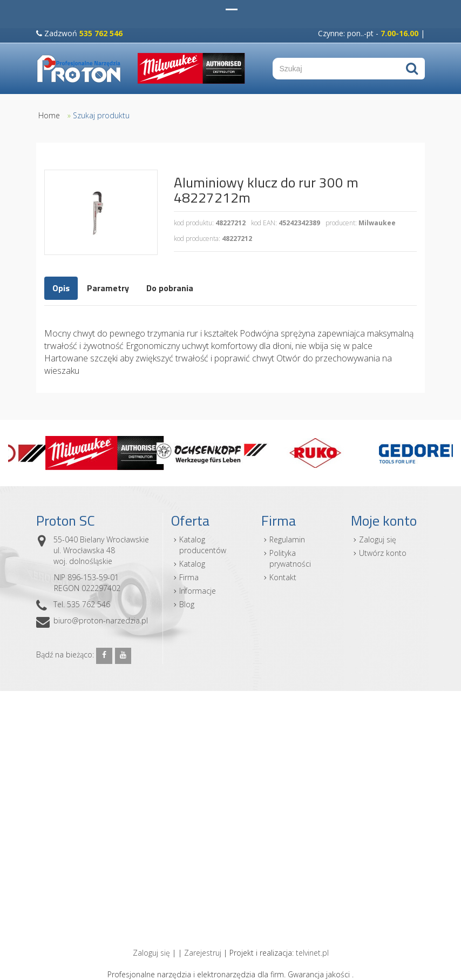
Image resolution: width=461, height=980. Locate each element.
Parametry (108, 288)
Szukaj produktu (101, 115)
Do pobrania (170, 288)
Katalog (192, 564)
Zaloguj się (378, 539)
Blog (187, 604)
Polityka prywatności (290, 558)
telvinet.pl (312, 953)
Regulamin (287, 539)
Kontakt (283, 577)
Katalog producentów (203, 545)
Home (49, 115)
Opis (61, 288)
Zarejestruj (203, 953)
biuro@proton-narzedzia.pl (101, 620)
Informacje (198, 591)
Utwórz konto (383, 553)
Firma (189, 577)
